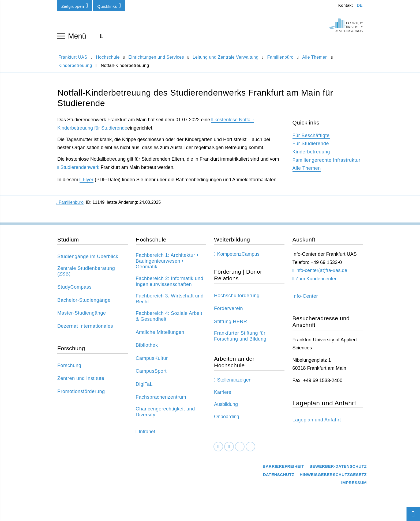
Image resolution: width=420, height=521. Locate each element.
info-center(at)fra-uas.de (321, 273)
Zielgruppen (75, 5)
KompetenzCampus (238, 257)
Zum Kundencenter (316, 281)
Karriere (223, 395)
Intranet (147, 434)
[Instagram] (240, 449)
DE (360, 5)
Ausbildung (226, 407)
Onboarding (227, 419)
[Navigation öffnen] (61, 36)
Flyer (88, 182)
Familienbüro (70, 205)
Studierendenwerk (81, 170)
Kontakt (345, 5)
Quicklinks (109, 5)
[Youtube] (250, 449)
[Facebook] (218, 449)
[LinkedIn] (229, 449)
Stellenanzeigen (234, 383)
